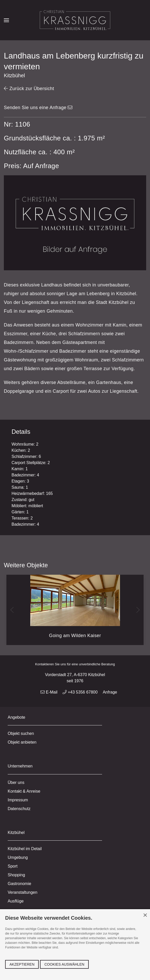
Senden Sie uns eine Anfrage (38, 108)
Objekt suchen (21, 733)
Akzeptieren (22, 964)
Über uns (16, 782)
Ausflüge (16, 901)
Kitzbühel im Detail (25, 849)
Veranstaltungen (23, 892)
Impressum (18, 800)
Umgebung (18, 857)
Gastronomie (19, 884)
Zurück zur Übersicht (29, 89)
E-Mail (49, 692)
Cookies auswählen (64, 964)
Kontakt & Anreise (24, 791)
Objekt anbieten (22, 742)
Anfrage (110, 692)
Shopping (16, 875)
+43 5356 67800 (80, 692)
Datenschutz (19, 809)
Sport (13, 866)
